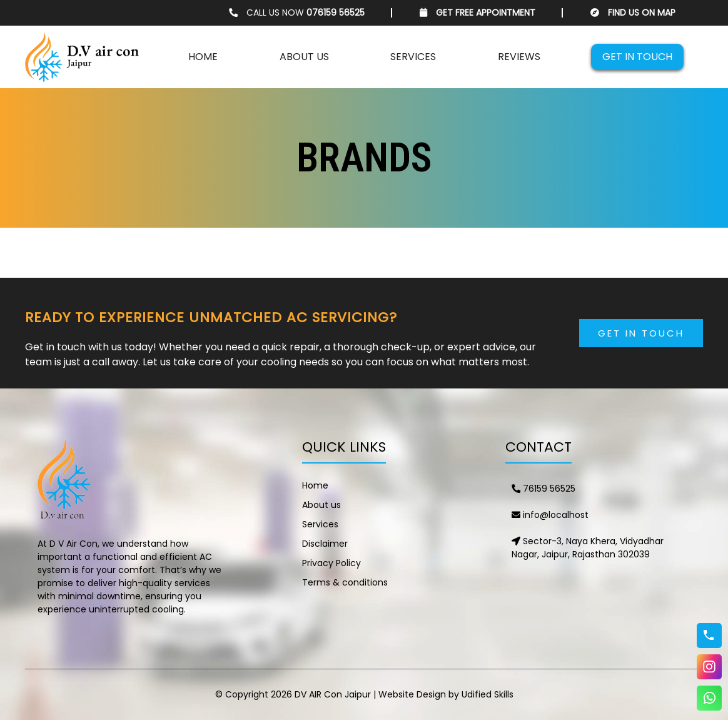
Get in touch (637, 57)
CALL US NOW (297, 13)
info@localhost (550, 515)
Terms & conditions (345, 582)
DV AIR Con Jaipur (333, 694)
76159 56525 (543, 489)
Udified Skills (488, 694)
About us (304, 57)
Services (413, 57)
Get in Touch (641, 333)
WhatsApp (709, 698)
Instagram (709, 667)
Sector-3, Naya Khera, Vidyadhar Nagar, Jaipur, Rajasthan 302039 (588, 548)
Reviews (519, 57)
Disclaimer (325, 544)
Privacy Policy (331, 563)
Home (203, 57)
